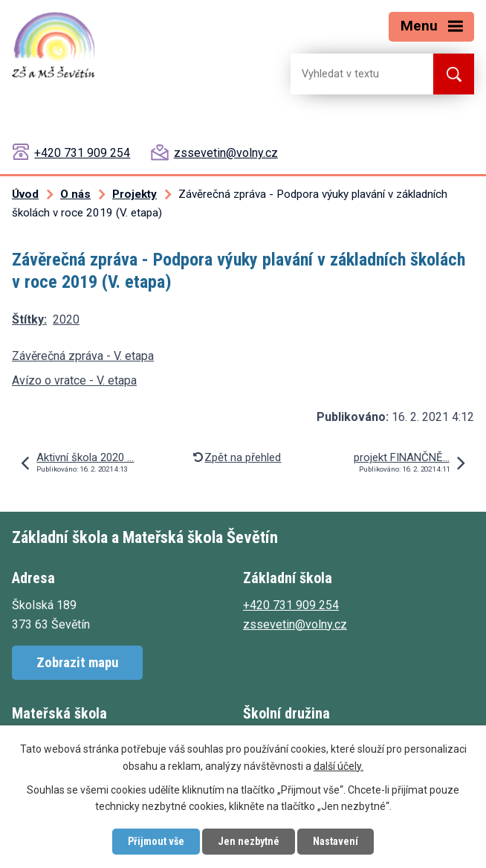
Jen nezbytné (249, 841)
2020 (66, 319)
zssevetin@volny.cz (226, 153)
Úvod (25, 194)
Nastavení (336, 841)
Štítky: (29, 319)
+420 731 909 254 (82, 153)
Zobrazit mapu (77, 662)
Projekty (135, 194)
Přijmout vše (156, 841)
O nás (75, 194)
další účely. (338, 766)
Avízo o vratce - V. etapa (74, 380)
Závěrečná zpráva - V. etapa (83, 356)
